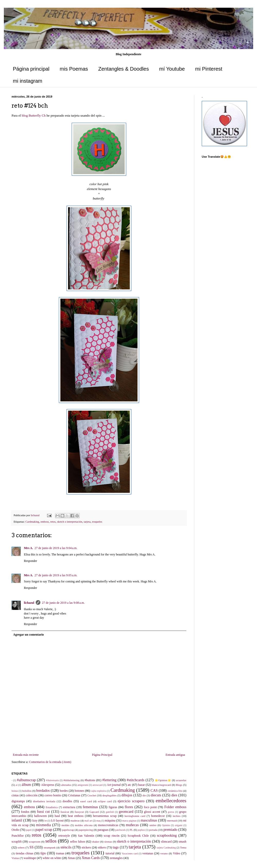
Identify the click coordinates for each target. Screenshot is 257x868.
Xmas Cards (91, 858)
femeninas (90, 807)
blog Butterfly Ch (33, 115)
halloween (40, 816)
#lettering (109, 780)
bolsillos (27, 791)
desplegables (109, 795)
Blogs (179, 785)
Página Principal (102, 755)
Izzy (35, 820)
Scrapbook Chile (138, 836)
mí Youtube (172, 69)
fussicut (65, 812)
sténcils (66, 847)
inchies (177, 816)
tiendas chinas (25, 853)
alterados (66, 785)
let (46, 821)
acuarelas (181, 780)
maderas (75, 820)
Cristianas (74, 795)
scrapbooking (167, 835)
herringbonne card (135, 816)
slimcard (166, 842)
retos (53, 522)
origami (179, 825)
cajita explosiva (99, 791)
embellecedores (171, 801)
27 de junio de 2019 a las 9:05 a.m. (56, 575)
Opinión (166, 825)
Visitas (15, 858)
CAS (154, 790)
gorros (171, 812)
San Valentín (86, 836)
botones (79, 791)
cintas (15, 795)
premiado (170, 829)
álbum (26, 785)
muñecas (132, 825)
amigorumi (83, 785)
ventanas (148, 853)
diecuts (156, 795)
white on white (52, 858)
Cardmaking (32, 522)
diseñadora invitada (44, 801)
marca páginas (129, 821)
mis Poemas (74, 69)
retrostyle (64, 836)
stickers (86, 847)
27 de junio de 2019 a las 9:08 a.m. (63, 603)
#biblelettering (72, 780)
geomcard (126, 812)
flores (129, 807)
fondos (25, 812)
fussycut (79, 812)
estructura (69, 807)
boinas (15, 791)
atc (130, 785)
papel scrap (44, 829)
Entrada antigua (175, 755)
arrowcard (98, 785)
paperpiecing (86, 830)
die (144, 795)
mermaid (172, 820)
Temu (183, 847)
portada (153, 830)
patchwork (120, 830)
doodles (67, 801)
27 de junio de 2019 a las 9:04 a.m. (56, 548)
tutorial (110, 853)
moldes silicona (84, 825)
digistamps (18, 801)
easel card (86, 801)
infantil (17, 820)
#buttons (90, 780)
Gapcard (94, 812)
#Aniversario (52, 780)
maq (99, 821)
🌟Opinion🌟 (163, 780)
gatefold (110, 812)
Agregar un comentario (29, 635)
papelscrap (68, 830)
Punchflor (18, 836)
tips (43, 853)
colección (32, 795)
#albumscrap (26, 780)
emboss (45, 522)
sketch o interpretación (70, 522)
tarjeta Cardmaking (166, 848)
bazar (141, 785)
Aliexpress (48, 785)
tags (116, 847)
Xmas (71, 858)
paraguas (103, 830)
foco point (150, 807)
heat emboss (76, 816)
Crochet (92, 795)
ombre (153, 825)
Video (177, 853)
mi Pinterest (209, 69)
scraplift (17, 842)
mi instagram (27, 81)
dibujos (127, 795)
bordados (43, 790)
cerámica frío (175, 791)
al (17, 785)
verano (164, 853)
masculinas (149, 820)
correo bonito (53, 795)
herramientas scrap (105, 816)
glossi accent (152, 812)
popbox (141, 830)
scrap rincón (112, 836)
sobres (21, 847)
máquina (110, 820)
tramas (60, 853)
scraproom (34, 842)
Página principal (31, 69)
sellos (51, 841)
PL (131, 830)
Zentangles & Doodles (123, 69)
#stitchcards (136, 780)
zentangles (116, 858)
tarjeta (87, 522)
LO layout (57, 820)
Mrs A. (28, 548)
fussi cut (43, 812)
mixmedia (43, 825)
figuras (113, 807)
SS (32, 847)
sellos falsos (77, 842)
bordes (64, 791)
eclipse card (105, 801)
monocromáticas (108, 825)
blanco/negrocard (161, 785)
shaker (96, 842)
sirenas (108, 842)
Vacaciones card (130, 853)
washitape (30, 858)
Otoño (15, 830)
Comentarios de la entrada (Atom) (50, 762)
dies (174, 795)
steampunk (50, 847)
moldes (65, 825)
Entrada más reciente (26, 755)
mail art (88, 821)
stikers (102, 847)
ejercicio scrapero (131, 801)
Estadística (52, 807)
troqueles (97, 522)
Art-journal (114, 785)
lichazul (29, 603)
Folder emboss (175, 807)
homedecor (158, 816)
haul (57, 816)
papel (29, 830)
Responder (30, 561)
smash (182, 842)
